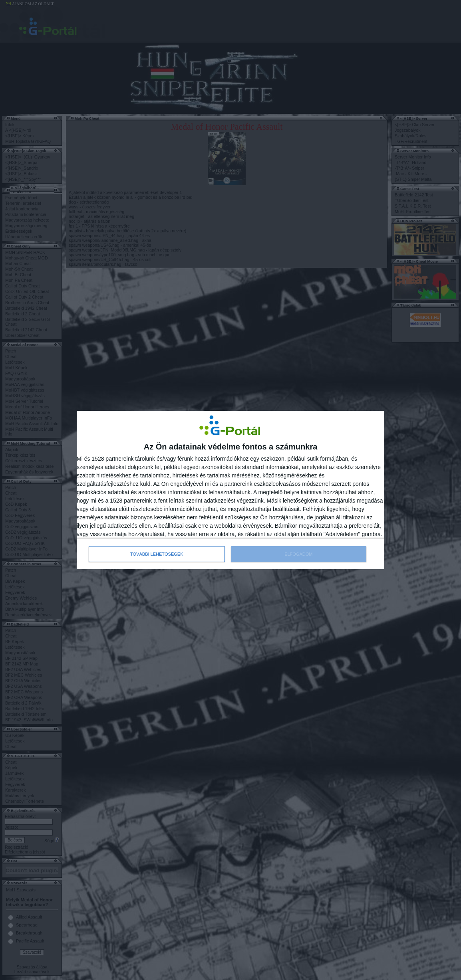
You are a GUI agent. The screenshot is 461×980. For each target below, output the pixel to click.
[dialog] (230, 490)
